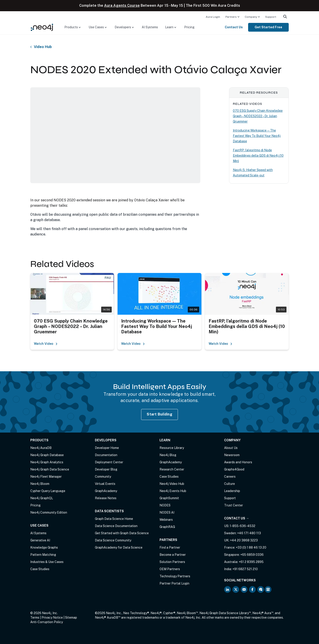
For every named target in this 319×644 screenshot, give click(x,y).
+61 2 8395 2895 (251, 562)
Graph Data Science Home (114, 519)
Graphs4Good (234, 469)
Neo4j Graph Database (47, 455)
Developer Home (107, 448)
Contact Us (234, 27)
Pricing (189, 27)
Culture (229, 484)
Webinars (166, 520)
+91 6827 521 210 (245, 569)
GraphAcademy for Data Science (119, 547)
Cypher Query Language (48, 491)
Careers (230, 477)
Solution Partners (172, 562)
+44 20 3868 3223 (244, 540)
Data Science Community (113, 540)
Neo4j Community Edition (49, 512)
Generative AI (40, 540)
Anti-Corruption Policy (47, 622)
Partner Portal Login (174, 583)
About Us (231, 448)
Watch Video (46, 344)
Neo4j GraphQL (42, 498)
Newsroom (232, 455)
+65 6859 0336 (252, 555)
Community (103, 477)
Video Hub (43, 47)
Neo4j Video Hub (172, 484)
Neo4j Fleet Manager (46, 477)
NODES (165, 505)
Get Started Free (268, 27)
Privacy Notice (52, 618)
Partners (231, 17)
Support (271, 17)
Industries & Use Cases (47, 562)
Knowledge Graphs (44, 547)
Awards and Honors (238, 462)
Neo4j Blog (168, 455)
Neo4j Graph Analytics (47, 462)
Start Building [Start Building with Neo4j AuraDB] (159, 414)
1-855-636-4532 (243, 526)
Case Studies (40, 569)
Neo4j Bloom (40, 484)
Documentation (106, 455)
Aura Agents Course (122, 5)
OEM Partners (170, 569)
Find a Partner (170, 547)
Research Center (172, 469)
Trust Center (234, 505)
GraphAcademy (106, 491)
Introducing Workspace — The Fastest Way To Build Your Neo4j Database (257, 136)
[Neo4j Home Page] (42, 27)
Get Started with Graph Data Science (122, 533)
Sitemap (71, 618)
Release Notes (106, 498)
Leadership (232, 491)
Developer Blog (106, 469)
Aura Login (213, 17)
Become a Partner (173, 555)
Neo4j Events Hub (173, 491)
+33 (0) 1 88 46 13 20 (251, 547)
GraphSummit (169, 498)
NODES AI (167, 512)
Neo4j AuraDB (41, 448)
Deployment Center (109, 462)
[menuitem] (213, 17)
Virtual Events (105, 484)
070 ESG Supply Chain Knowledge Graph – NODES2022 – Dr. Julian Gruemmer (258, 116)
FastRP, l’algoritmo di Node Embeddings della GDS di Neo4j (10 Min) (258, 156)
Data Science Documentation (116, 526)
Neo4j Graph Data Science (50, 469)
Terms (35, 618)
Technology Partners (175, 576)
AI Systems (150, 27)
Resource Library (172, 448)
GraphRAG (167, 527)
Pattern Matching (43, 555)
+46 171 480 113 (249, 533)
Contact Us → (237, 518)
